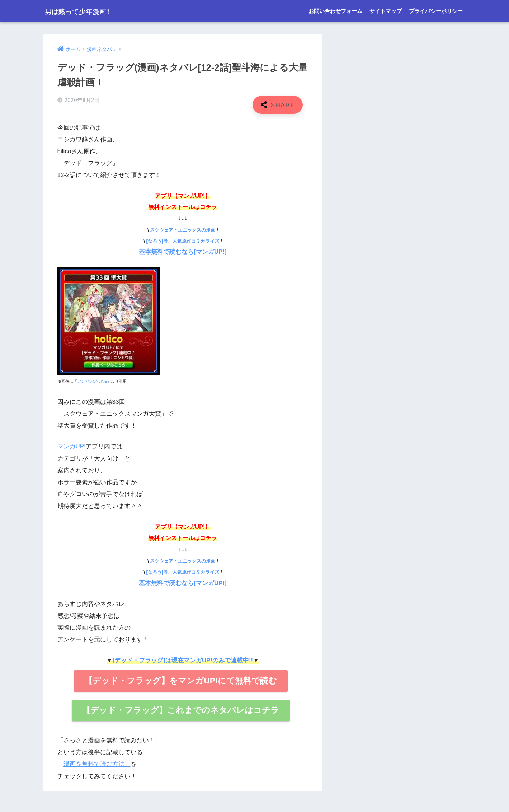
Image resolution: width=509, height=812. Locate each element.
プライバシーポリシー (436, 11)
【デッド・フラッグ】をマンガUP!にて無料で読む (181, 680)
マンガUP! (72, 446)
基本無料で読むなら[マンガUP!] (183, 252)
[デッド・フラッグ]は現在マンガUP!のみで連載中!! (183, 660)
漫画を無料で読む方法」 (97, 763)
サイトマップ (386, 11)
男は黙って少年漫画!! (87, 11)
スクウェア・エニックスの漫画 (183, 230)
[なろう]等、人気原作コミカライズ (183, 241)
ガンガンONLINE (92, 381)
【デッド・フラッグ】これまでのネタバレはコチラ (181, 709)
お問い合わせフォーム (335, 11)
